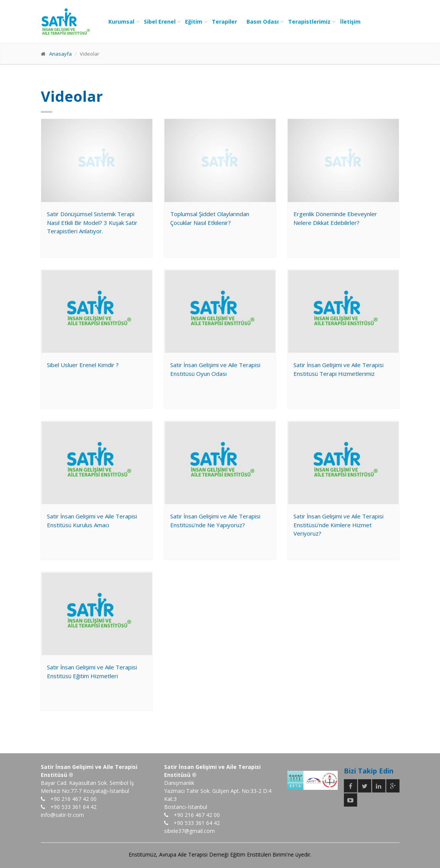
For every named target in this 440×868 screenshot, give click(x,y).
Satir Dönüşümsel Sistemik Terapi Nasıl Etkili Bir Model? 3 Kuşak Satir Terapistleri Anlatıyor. (92, 222)
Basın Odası (263, 22)
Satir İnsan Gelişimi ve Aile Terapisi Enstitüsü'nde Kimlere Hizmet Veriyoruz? (338, 525)
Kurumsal (121, 22)
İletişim (350, 22)
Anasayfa (60, 54)
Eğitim (194, 22)
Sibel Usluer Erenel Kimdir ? (83, 365)
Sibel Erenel (160, 22)
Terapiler (224, 22)
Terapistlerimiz (309, 22)
